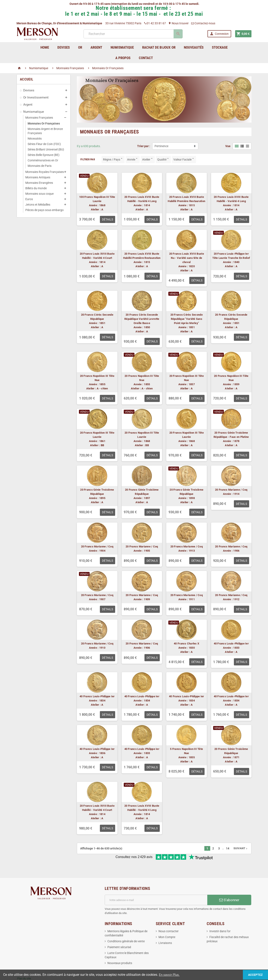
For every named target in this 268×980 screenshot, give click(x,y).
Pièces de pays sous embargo (44, 210)
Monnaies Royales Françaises (45, 172)
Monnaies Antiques (38, 177)
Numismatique (34, 112)
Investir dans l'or (220, 917)
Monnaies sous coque (39, 194)
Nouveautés (194, 47)
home (45, 47)
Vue (228, 146)
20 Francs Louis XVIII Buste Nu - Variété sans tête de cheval (187, 258)
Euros (29, 199)
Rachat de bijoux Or (159, 47)
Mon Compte (167, 923)
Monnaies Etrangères (39, 183)
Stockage (220, 47)
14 (228, 848)
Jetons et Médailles (38, 205)
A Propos (123, 58)
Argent (28, 105)
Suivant (241, 848)
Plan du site (24, 965)
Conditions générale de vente (126, 927)
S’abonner (229, 886)
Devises (29, 90)
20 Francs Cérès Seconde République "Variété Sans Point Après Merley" (187, 319)
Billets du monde (36, 188)
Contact (146, 58)
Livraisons (165, 929)
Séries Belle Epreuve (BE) (44, 155)
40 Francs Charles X (186, 644)
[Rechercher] (133, 34)
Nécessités (35, 139)
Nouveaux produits (120, 949)
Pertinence (161, 146)
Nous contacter (169, 917)
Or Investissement (36, 97)
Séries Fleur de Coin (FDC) (44, 144)
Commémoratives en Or (43, 160)
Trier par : (144, 146)
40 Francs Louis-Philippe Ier (231, 644)
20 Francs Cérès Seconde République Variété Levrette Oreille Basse (142, 319)
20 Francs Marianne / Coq (231, 490)
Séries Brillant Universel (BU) (46, 149)
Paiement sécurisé (119, 933)
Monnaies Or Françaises (44, 123)
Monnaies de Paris (40, 166)
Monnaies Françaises (39, 118)
